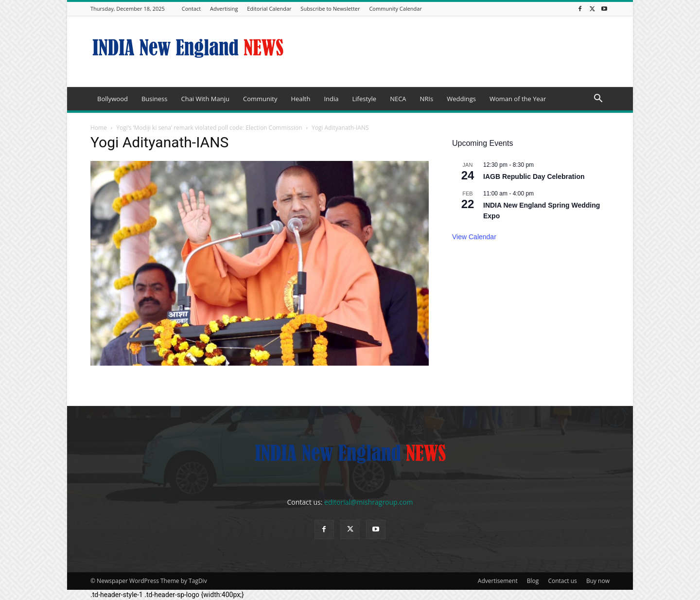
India (331, 99)
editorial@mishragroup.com (368, 502)
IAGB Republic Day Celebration (534, 176)
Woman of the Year (518, 99)
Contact (192, 9)
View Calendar (474, 237)
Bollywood (113, 99)
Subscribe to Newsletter (330, 9)
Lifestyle (364, 99)
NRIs (427, 99)
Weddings (461, 99)
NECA (398, 99)
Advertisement (498, 581)
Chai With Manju (205, 99)
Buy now (598, 581)
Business (155, 99)
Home (99, 128)
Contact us (562, 581)
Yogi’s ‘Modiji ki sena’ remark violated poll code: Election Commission (209, 128)
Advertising (224, 9)
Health (300, 99)
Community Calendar (395, 9)
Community (260, 99)
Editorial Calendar (269, 9)
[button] (598, 99)
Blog (533, 581)
